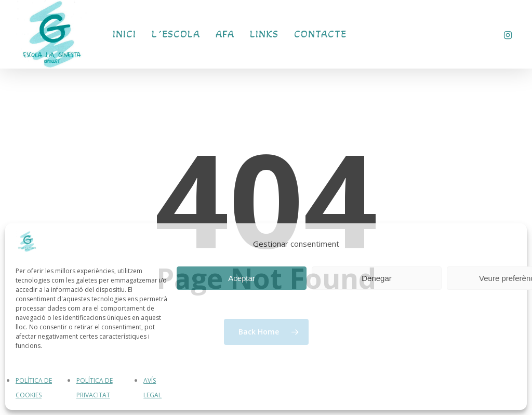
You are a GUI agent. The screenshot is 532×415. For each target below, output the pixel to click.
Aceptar (242, 278)
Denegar (377, 278)
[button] (512, 5)
